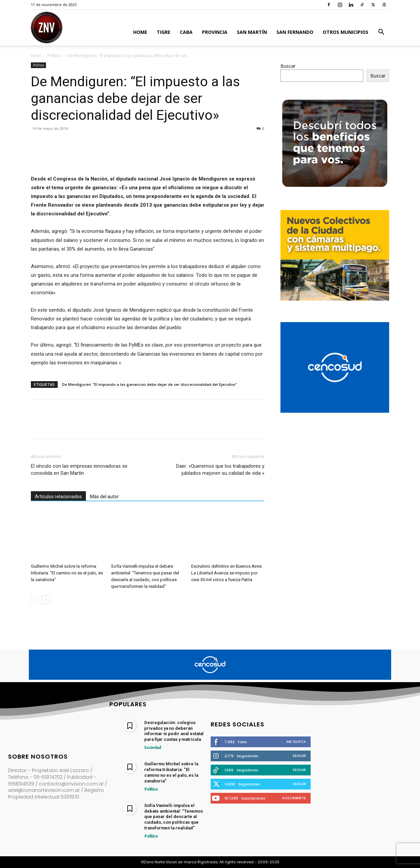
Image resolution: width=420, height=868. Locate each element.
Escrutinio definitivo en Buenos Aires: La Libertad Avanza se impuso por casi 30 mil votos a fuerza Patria (227, 573)
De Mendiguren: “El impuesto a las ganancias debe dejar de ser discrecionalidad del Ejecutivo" (150, 384)
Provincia (215, 32)
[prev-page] (35, 600)
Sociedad (152, 747)
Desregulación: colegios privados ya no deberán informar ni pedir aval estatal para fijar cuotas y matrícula (174, 731)
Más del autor (104, 497)
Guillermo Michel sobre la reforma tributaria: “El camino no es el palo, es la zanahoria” (67, 573)
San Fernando (295, 32)
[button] (381, 33)
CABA (186, 32)
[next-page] (46, 600)
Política (54, 56)
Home (140, 32)
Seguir (299, 756)
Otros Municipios (346, 32)
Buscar (288, 66)
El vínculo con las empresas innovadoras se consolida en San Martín (79, 470)
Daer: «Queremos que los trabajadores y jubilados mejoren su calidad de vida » (220, 470)
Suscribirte (294, 798)
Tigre (164, 32)
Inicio (36, 56)
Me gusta (296, 742)
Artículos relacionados (58, 497)
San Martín (252, 32)
